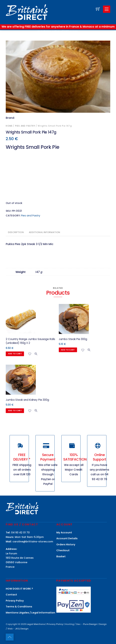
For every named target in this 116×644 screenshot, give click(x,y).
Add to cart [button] (15, 354)
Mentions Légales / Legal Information (30, 613)
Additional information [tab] (45, 232)
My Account (64, 533)
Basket (61, 556)
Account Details (67, 538)
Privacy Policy (15, 601)
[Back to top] (10, 637)
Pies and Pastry (25, 126)
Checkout (63, 550)
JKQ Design (22, 629)
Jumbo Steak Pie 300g (73, 339)
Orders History (66, 544)
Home (9, 126)
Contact (11, 595)
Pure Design (90, 624)
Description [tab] (16, 232)
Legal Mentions (36, 624)
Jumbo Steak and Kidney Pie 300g (27, 400)
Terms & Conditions (19, 607)
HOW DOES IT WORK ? (19, 589)
